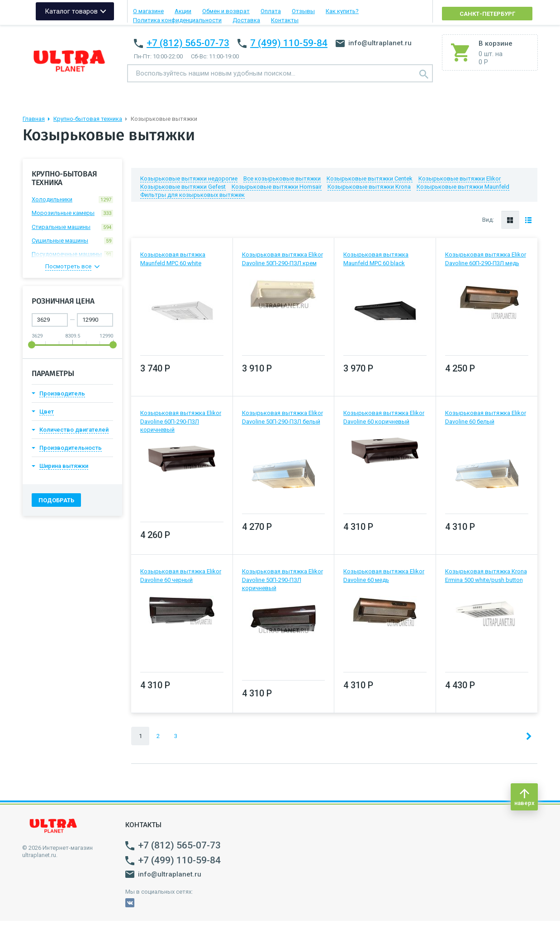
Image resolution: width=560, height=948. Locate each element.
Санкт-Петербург (487, 14)
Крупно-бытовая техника (88, 119)
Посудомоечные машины (72, 254)
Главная (34, 119)
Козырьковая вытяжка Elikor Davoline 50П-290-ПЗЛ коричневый (282, 579)
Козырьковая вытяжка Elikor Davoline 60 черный (181, 575)
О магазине (148, 11)
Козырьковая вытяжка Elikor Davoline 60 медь (384, 575)
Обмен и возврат (226, 11)
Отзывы (303, 11)
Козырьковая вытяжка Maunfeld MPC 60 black (376, 259)
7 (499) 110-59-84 (289, 43)
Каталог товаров (71, 11)
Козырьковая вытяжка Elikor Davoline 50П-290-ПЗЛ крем (282, 259)
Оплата (271, 11)
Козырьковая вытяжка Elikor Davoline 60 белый (486, 417)
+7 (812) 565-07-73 (188, 43)
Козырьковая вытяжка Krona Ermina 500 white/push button (486, 575)
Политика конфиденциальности (177, 20)
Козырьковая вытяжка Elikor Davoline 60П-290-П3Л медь (486, 259)
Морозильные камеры (72, 213)
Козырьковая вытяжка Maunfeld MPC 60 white (173, 259)
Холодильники (72, 200)
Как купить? (342, 11)
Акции (183, 11)
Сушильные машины (72, 241)
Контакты (285, 20)
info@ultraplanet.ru (374, 43)
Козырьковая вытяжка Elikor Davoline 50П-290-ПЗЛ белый (282, 417)
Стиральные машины (72, 227)
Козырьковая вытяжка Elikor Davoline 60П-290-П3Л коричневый (181, 421)
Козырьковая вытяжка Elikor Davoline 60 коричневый (384, 417)
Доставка (246, 20)
